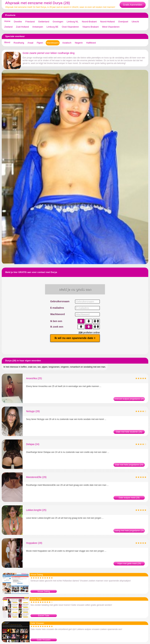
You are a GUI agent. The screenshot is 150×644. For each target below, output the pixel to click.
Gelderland (44, 22)
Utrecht (135, 22)
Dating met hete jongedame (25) (129, 531)
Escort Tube (44, 616)
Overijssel (123, 22)
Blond (7, 42)
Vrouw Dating (44, 591)
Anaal (30, 43)
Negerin (79, 43)
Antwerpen (38, 27)
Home (7, 21)
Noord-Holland (107, 22)
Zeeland (8, 27)
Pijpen (40, 43)
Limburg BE (52, 27)
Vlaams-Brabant (90, 27)
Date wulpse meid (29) (129, 498)
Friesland (30, 22)
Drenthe (18, 22)
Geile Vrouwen (44, 640)
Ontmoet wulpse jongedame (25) (129, 399)
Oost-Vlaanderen (70, 27)
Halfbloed (91, 43)
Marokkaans (53, 43)
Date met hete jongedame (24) (129, 465)
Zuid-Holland (22, 27)
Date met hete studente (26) (129, 432)
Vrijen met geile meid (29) (129, 564)
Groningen (58, 22)
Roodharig (19, 43)
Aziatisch (67, 43)
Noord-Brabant (89, 22)
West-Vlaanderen (111, 27)
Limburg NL (73, 22)
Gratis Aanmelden (133, 5)
